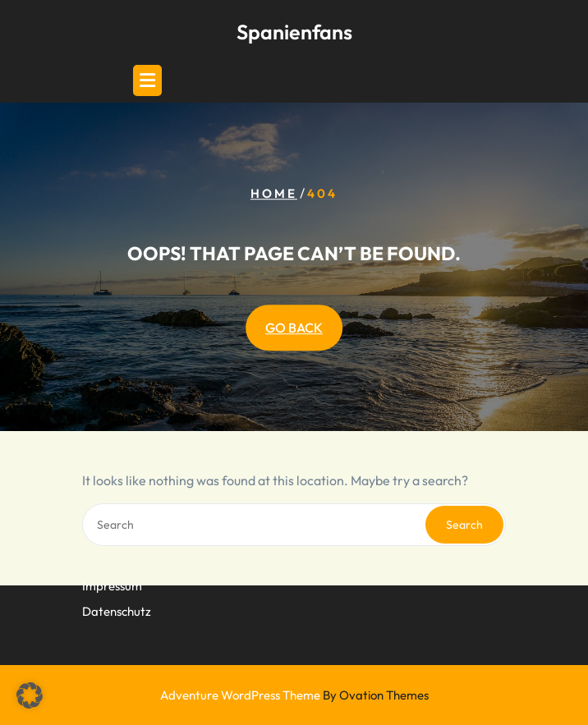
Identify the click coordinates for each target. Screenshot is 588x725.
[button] (30, 695)
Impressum (112, 577)
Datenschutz (117, 602)
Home (274, 193)
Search (464, 525)
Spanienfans (294, 32)
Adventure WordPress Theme (294, 695)
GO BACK (294, 328)
